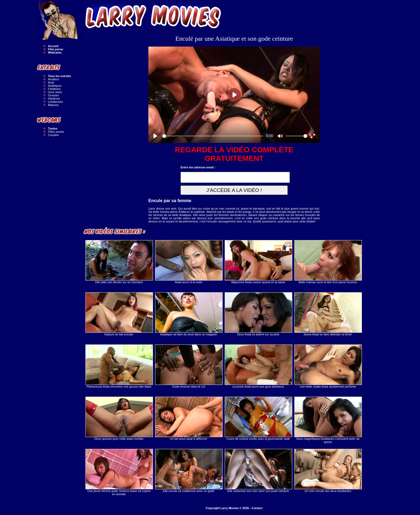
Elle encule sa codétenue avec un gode (189, 471)
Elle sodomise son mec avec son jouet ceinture (258, 471)
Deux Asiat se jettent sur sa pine (258, 314)
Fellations (54, 89)
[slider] (213, 136)
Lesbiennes (55, 102)
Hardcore (54, 99)
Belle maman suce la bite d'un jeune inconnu (328, 262)
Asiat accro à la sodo (189, 262)
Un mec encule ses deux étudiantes (328, 471)
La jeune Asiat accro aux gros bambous (258, 366)
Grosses (53, 95)
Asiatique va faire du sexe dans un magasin (189, 314)
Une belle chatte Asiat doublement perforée (328, 366)
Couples (53, 135)
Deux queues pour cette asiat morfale (119, 419)
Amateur (54, 79)
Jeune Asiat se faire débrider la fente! (328, 314)
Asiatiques (55, 86)
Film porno (56, 49)
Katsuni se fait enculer (119, 314)
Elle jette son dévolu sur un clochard (119, 262)
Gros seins (55, 92)
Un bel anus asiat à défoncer (189, 419)
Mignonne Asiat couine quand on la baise (258, 262)
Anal (51, 82)
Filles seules (56, 132)
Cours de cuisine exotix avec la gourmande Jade (258, 419)
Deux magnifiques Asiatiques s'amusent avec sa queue (328, 420)
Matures (53, 105)
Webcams (55, 52)
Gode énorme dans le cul (189, 366)
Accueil (53, 46)
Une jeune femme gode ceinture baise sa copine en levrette (119, 472)
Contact (257, 508)
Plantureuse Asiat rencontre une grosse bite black (119, 366)
